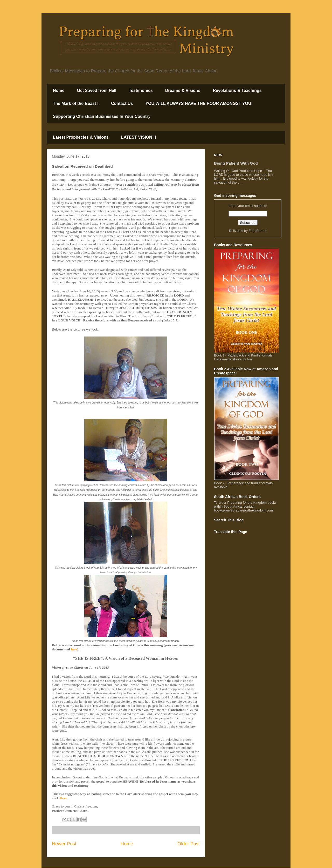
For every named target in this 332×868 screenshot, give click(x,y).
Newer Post (64, 844)
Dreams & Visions (183, 90)
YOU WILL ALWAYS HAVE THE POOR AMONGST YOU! (199, 103)
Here (63, 798)
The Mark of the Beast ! (76, 103)
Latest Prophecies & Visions (81, 137)
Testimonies (141, 90)
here (74, 649)
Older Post (189, 844)
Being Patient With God (236, 163)
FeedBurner (258, 231)
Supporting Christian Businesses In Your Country (102, 116)
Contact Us (122, 103)
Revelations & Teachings (237, 90)
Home (59, 90)
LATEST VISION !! (139, 137)
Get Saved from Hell (96, 90)
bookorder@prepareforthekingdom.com (243, 510)
